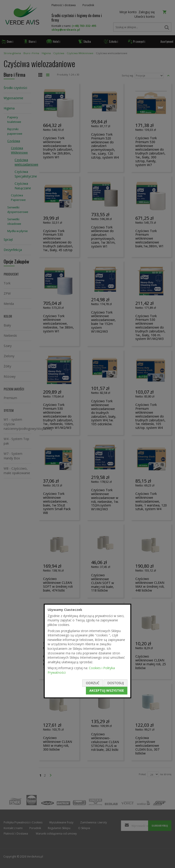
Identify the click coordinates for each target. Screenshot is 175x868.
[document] (87, 651)
